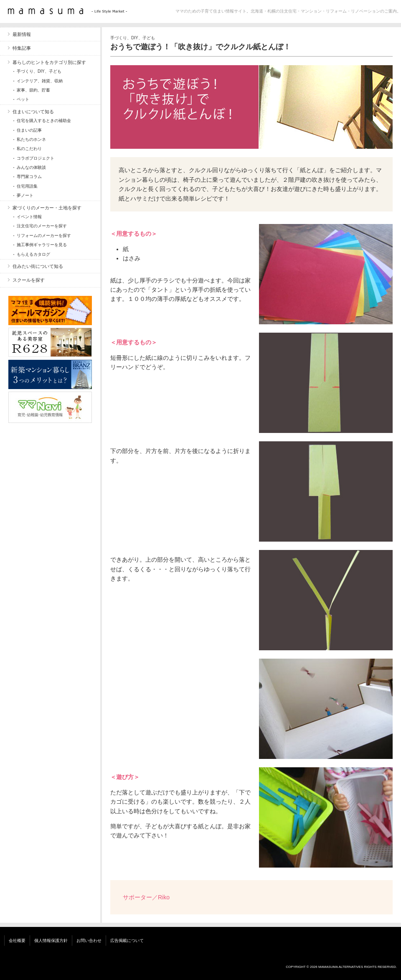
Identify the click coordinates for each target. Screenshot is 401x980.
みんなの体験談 (31, 167)
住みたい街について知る (38, 266)
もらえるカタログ (33, 254)
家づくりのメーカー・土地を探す (47, 208)
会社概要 (17, 941)
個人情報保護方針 (51, 941)
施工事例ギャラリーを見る (42, 245)
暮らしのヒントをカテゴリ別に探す (49, 62)
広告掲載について (127, 941)
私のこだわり (29, 149)
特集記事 (22, 48)
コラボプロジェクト (36, 158)
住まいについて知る (33, 112)
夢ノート (25, 195)
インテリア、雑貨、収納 (40, 81)
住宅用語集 (27, 186)
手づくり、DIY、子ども (133, 38)
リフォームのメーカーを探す (44, 235)
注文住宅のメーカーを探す (42, 226)
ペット (23, 99)
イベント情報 (29, 217)
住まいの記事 (29, 130)
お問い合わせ (89, 941)
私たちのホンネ (31, 139)
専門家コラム (29, 177)
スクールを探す (29, 280)
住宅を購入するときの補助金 (44, 121)
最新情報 (22, 34)
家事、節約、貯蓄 (33, 90)
